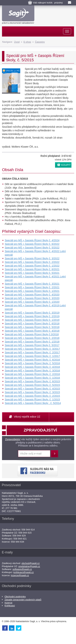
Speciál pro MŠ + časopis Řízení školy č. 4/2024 (32, 240)
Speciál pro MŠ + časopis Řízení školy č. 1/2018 (32, 342)
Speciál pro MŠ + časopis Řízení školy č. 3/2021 (32, 284)
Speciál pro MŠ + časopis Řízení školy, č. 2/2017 (32, 352)
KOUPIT (66, 165)
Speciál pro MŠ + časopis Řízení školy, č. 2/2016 (32, 374)
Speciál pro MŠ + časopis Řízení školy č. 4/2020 (32, 295)
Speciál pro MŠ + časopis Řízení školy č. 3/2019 (32, 313)
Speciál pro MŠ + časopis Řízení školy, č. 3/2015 (32, 392)
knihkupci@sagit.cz (24, 572)
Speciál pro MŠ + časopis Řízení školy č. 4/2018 (32, 331)
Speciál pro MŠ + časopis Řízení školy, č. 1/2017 (32, 356)
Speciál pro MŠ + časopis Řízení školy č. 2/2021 (32, 287)
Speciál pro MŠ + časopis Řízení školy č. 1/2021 (32, 291)
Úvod (17, 42)
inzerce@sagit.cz (20, 575)
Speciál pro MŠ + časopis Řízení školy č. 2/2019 (32, 316)
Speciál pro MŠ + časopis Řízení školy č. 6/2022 (32, 244)
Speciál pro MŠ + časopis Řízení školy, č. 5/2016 (32, 363)
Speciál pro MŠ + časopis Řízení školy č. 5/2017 (32, 345)
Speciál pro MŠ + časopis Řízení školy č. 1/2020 (32, 302)
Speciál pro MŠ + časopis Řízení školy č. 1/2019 (32, 320)
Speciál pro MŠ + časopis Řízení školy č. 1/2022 (32, 266)
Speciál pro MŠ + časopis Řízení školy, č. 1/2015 (32, 399)
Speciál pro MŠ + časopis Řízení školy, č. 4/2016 (32, 367)
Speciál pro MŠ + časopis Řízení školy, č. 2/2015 (32, 396)
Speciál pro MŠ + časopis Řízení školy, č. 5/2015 (32, 385)
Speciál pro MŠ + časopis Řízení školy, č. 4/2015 (32, 389)
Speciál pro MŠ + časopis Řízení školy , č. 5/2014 (33, 403)
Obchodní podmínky (15, 597)
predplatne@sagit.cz (29, 566)
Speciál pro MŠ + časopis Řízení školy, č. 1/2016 (32, 378)
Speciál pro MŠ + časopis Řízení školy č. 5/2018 (32, 327)
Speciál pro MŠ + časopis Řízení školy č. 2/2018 (32, 338)
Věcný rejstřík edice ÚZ (27, 417)
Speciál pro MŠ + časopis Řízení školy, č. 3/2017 (32, 349)
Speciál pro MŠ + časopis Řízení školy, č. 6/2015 (32, 381)
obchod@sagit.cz (31, 563)
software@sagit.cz (22, 569)
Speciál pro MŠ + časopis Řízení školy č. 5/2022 (32, 248)
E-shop (27, 42)
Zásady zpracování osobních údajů (23, 600)
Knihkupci (10, 606)
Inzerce (8, 603)
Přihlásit (54, 454)
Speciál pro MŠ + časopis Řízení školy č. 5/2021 (32, 273)
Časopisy (40, 42)
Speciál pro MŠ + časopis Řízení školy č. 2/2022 (32, 262)
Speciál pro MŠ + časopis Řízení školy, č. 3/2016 (32, 371)
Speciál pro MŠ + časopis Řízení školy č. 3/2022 (32, 258)
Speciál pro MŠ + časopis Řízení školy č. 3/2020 (32, 298)
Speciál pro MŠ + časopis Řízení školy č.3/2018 (32, 334)
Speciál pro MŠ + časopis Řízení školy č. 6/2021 (32, 269)
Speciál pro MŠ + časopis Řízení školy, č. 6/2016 (32, 360)
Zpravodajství (13, 439)
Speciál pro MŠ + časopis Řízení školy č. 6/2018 (32, 324)
